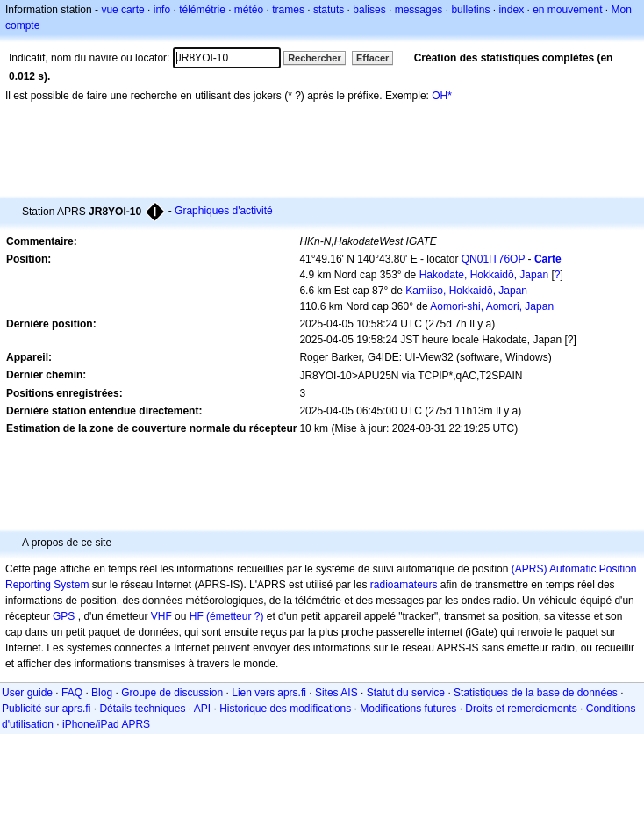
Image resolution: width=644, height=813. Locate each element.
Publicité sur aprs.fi (46, 709)
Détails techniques (142, 709)
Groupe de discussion (172, 693)
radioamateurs (404, 585)
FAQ (72, 693)
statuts (329, 10)
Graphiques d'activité (224, 211)
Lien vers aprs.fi (269, 693)
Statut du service (406, 693)
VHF (161, 616)
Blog (102, 693)
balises (369, 10)
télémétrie (202, 10)
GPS (64, 616)
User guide (27, 693)
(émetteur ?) (235, 616)
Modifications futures (408, 709)
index (511, 10)
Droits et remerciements (521, 709)
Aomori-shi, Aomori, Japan (492, 306)
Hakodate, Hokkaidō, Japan (484, 275)
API (202, 709)
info (162, 10)
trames (288, 10)
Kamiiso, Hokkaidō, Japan (466, 291)
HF (197, 616)
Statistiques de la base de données (536, 693)
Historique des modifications (285, 709)
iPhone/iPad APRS (106, 724)
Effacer (372, 58)
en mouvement (567, 10)
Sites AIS (336, 693)
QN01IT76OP (493, 259)
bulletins (470, 10)
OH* (442, 96)
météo (249, 10)
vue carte (122, 10)
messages (419, 10)
